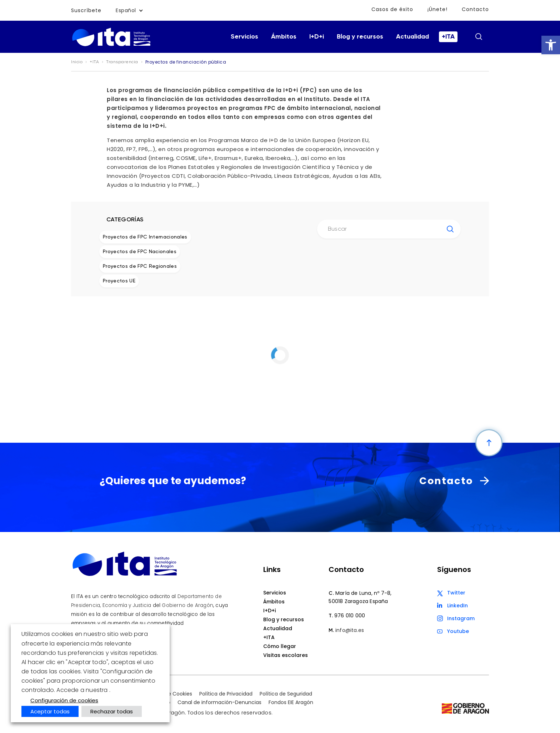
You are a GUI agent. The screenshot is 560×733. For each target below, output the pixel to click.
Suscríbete (86, 10)
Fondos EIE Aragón (291, 702)
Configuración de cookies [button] (64, 700)
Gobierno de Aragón (187, 605)
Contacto (475, 9)
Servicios (244, 37)
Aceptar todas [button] (50, 711)
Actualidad (412, 37)
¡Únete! (437, 9)
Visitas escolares (286, 655)
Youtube (458, 631)
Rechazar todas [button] (112, 711)
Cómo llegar (280, 646)
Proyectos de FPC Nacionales (140, 252)
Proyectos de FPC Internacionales (145, 237)
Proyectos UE (119, 281)
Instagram (461, 618)
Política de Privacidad (226, 694)
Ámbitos (284, 37)
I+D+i (317, 37)
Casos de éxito (392, 9)
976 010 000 (350, 616)
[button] (551, 45)
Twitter (456, 593)
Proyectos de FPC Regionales (140, 266)
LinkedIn (457, 606)
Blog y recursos (360, 37)
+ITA (448, 37)
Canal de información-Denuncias (219, 702)
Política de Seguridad (286, 694)
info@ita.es (350, 630)
